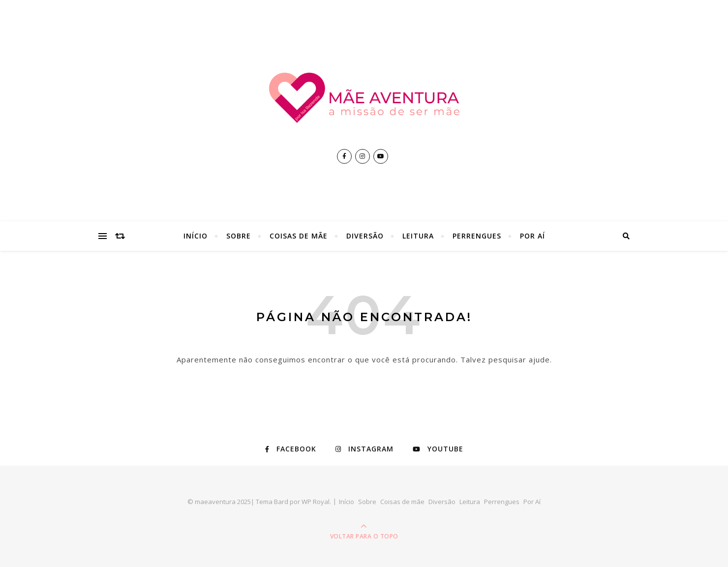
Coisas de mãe (299, 236)
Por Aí (532, 236)
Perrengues (477, 236)
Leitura (418, 236)
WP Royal (316, 502)
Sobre (239, 236)
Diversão (365, 236)
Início (196, 236)
